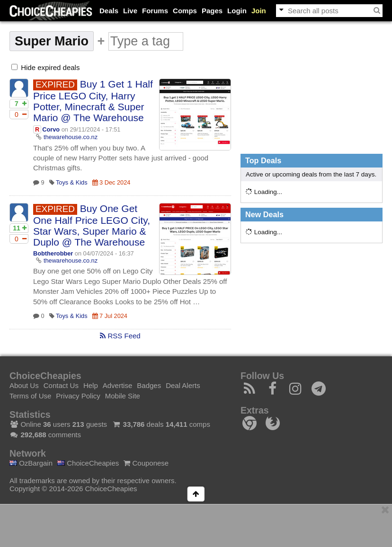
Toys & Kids (72, 182)
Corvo (51, 129)
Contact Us (61, 385)
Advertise (118, 385)
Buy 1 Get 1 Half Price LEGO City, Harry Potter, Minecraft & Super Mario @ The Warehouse (93, 101)
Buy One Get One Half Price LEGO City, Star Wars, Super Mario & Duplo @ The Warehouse (92, 225)
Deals (109, 11)
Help (91, 385)
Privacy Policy (78, 396)
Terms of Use (30, 396)
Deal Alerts (183, 385)
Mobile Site (123, 396)
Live (130, 11)
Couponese (146, 463)
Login (237, 11)
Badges (149, 385)
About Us (24, 385)
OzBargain (31, 463)
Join (259, 11)
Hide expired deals (45, 67)
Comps (185, 11)
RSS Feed (120, 336)
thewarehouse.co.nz (71, 137)
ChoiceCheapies (88, 463)
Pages (212, 11)
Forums (155, 11)
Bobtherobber (53, 253)
